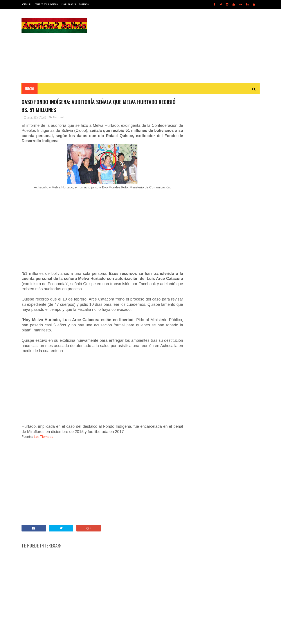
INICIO (30, 89)
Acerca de (27, 4)
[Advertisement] (180, 46)
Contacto (84, 4)
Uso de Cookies (68, 4)
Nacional (59, 117)
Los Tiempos (44, 437)
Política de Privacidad (46, 4)
